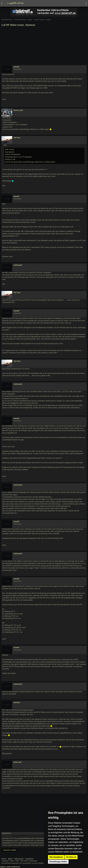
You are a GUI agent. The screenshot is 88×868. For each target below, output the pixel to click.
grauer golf (17, 762)
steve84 (16, 67)
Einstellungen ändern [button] (58, 862)
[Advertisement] (44, 46)
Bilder (10, 859)
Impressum (29, 859)
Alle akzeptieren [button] (56, 857)
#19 (3, 836)
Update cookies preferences (10, 867)
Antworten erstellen (10, 850)
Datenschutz (19, 859)
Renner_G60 (18, 110)
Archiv (4, 859)
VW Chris (17, 138)
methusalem (18, 265)
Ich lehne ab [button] (71, 857)
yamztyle (17, 702)
